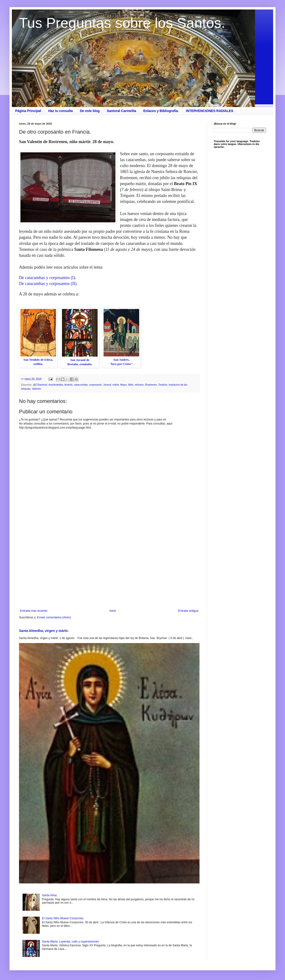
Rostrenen (151, 385)
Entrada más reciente (34, 611)
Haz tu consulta (60, 111)
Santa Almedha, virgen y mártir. (44, 631)
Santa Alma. (50, 895)
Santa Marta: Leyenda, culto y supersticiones (70, 942)
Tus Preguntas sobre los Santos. (122, 23)
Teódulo (163, 385)
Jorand (107, 385)
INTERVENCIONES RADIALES (210, 111)
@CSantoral (40, 385)
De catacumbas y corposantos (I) (47, 278)
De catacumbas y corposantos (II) (48, 284)
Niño (131, 385)
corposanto (95, 385)
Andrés (68, 385)
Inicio (113, 611)
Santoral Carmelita (122, 111)
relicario (139, 385)
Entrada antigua (188, 611)
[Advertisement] (109, 570)
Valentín (36, 389)
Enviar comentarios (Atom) (54, 617)
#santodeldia (56, 385)
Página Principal (28, 111)
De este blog (90, 111)
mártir (116, 385)
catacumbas (81, 385)
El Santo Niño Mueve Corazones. (63, 918)
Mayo (123, 385)
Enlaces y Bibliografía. (161, 111)
